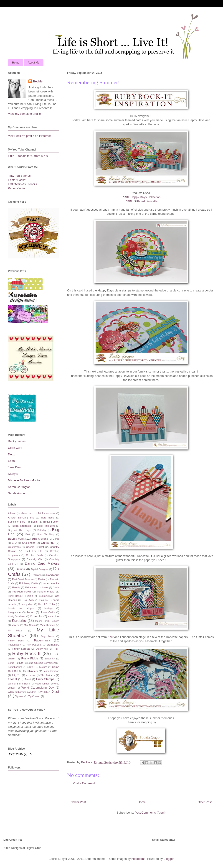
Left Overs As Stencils (22, 184)
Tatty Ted (16, 675)
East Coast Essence (23, 579)
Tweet (28, 679)
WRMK (44, 692)
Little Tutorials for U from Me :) (28, 156)
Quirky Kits (42, 649)
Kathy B (13, 474)
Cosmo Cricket (35, 547)
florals (56, 588)
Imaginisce (14, 612)
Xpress (19, 696)
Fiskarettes (31, 588)
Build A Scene (40, 539)
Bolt (28, 534)
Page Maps (47, 636)
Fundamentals (46, 591)
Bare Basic (48, 518)
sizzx (30, 667)
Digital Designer (39, 569)
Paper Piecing (17, 188)
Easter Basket (17, 180)
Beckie (38, 81)
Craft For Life (34, 551)
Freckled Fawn (22, 591)
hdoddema (138, 859)
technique (31, 675)
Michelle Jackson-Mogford (25, 480)
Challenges (29, 543)
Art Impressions (46, 513)
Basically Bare (17, 522)
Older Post (205, 802)
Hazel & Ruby (46, 604)
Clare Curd (15, 448)
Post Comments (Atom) (150, 813)
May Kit (16, 625)
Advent (12, 513)
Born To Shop (46, 535)
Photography (15, 645)
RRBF (56, 649)
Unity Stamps (45, 679)
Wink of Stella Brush (19, 684)
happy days (27, 604)
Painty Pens (16, 641)
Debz (11, 454)
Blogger (169, 859)
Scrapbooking (15, 667)
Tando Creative (51, 671)
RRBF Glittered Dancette (141, 201)
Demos (20, 569)
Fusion (29, 596)
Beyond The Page (19, 530)
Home (16, 63)
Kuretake (19, 621)
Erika (11, 461)
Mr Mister (15, 631)
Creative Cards (34, 555)
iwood (31, 612)
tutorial (12, 679)
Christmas (48, 543)
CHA (15, 543)
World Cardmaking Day (38, 688)
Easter (42, 579)
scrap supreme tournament (41, 663)
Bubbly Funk (16, 539)
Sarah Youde (16, 493)
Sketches (42, 667)
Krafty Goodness (17, 617)
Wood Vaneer (42, 684)
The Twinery (48, 675)
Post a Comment (84, 783)
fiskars (45, 588)
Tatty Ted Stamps (19, 176)
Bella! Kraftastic (22, 526)
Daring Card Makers (42, 563)
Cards (56, 539)
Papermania (42, 640)
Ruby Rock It (26, 653)
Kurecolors (53, 617)
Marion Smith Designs (47, 621)
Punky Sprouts (21, 649)
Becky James (17, 441)
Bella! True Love (46, 526)
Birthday (42, 530)
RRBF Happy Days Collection (141, 197)
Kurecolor (36, 616)
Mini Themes (47, 625)
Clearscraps (14, 547)
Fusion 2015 (44, 596)
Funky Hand (14, 596)
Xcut (110, 637)
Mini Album (30, 625)
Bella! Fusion (51, 522)
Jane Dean (15, 467)
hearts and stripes (21, 608)
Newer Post (78, 802)
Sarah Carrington (19, 487)
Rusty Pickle (30, 658)
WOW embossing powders (22, 692)
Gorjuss (43, 600)
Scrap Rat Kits (16, 663)
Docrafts (37, 575)
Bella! (34, 522)
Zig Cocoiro (34, 696)
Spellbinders (30, 671)
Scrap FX (50, 659)
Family (16, 587)
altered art (27, 513)
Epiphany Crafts (28, 583)
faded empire (51, 583)
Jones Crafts (48, 612)
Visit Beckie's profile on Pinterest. (30, 136)
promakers (53, 645)
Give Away (29, 600)
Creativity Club (35, 559)
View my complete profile (24, 114)
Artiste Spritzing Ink (21, 517)
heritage (49, 608)
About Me (34, 63)
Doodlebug (53, 575)
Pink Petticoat (34, 645)
